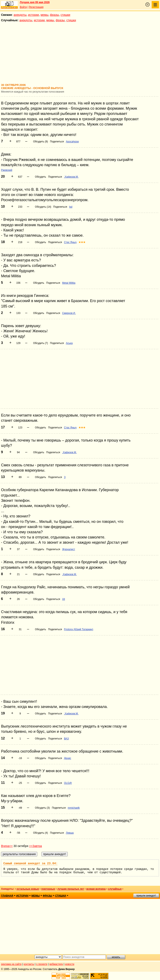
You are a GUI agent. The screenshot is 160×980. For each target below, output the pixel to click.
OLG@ (68, 783)
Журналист (69, 549)
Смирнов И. (69, 313)
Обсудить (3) (42, 808)
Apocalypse (72, 142)
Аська (69, 343)
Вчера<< (7, 846)
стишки (65, 15)
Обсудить (41, 177)
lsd (71, 207)
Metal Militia (69, 283)
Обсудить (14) (43, 207)
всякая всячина (96, 889)
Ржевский (7, 170)
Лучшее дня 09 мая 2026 (35, 2)
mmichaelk (74, 808)
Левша (70, 833)
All (63, 599)
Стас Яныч (70, 242)
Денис (67, 758)
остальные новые (28, 889)
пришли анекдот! (146, 896)
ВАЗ (66, 739)
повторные (48, 889)
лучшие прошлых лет (71, 889)
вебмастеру (56, 964)
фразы (54, 15)
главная (7, 896)
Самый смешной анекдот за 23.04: (30, 863)
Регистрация (36, 7)
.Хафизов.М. (71, 177)
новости (70, 964)
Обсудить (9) (41, 142)
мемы (44, 15)
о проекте (42, 964)
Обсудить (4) (41, 833)
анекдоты (20, 15)
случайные (115, 889)
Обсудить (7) (41, 343)
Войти (23, 7)
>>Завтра (35, 846)
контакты (29, 964)
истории (34, 15)
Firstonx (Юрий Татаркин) (79, 629)
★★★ (82, 242)
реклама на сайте (11, 964)
